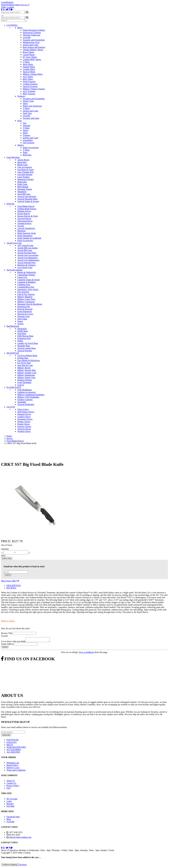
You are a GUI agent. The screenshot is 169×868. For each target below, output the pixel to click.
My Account (12, 800)
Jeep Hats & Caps (25, 365)
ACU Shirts (28, 77)
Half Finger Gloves (26, 412)
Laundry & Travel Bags (28, 343)
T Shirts (26, 62)
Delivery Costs (13, 768)
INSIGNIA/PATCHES (16, 748)
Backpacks (22, 329)
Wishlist (10, 5)
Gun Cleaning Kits (25, 172)
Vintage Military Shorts (33, 50)
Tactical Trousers (30, 86)
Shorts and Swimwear (32, 106)
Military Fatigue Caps (27, 373)
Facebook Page (13, 818)
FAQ (9, 789)
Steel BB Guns (24, 194)
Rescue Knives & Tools (28, 216)
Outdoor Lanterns (25, 400)
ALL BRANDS (13, 753)
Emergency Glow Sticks (28, 289)
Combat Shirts (29, 69)
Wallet (20, 341)
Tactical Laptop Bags (27, 348)
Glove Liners (23, 409)
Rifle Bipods (23, 187)
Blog (9, 820)
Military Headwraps (26, 375)
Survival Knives (24, 218)
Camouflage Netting (26, 275)
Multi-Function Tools (27, 233)
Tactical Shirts (29, 72)
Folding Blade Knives (27, 209)
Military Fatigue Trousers (34, 89)
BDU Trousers (29, 94)
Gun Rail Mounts (25, 174)
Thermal (26, 126)
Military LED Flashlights (28, 397)
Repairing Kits (24, 307)
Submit (8, 575)
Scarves (21, 385)
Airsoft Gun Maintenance (28, 260)
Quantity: (5, 549)
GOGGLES (12, 743)
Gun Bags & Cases (26, 170)
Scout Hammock (25, 311)
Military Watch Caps (26, 378)
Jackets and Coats (30, 45)
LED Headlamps (25, 390)
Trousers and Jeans (31, 118)
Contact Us (18, 5)
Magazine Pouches (25, 179)
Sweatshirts (28, 140)
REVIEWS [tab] (11, 588)
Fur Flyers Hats (24, 363)
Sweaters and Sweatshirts (34, 40)
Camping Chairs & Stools (29, 280)
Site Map (10, 807)
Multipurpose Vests (31, 42)
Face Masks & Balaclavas (29, 360)
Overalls (26, 116)
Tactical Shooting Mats (27, 199)
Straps (20, 321)
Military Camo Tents (26, 299)
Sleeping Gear (23, 316)
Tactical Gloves (24, 429)
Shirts (25, 133)
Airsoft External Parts (27, 253)
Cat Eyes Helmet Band (27, 356)
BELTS (10, 745)
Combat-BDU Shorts (32, 59)
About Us (11, 781)
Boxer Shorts (28, 52)
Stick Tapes (22, 319)
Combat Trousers (30, 84)
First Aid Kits (23, 292)
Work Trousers (29, 81)
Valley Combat (8, 7)
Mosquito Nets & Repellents (30, 304)
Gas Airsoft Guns (25, 267)
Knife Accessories (25, 241)
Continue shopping (10, 865)
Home (4, 5)
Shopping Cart (13, 764)
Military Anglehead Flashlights (31, 395)
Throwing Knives (25, 221)
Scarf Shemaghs (24, 382)
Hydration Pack (24, 338)
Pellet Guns (22, 184)
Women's (21, 96)
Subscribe (6, 736)
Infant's (21, 145)
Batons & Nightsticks (27, 272)
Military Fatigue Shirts (33, 74)
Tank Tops (27, 113)
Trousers (26, 135)
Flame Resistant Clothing (34, 30)
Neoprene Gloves (25, 419)
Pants (25, 152)
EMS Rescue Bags (25, 336)
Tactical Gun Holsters (27, 196)
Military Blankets (25, 297)
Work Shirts (28, 64)
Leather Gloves (24, 417)
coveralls (27, 37)
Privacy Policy (13, 786)
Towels (20, 324)
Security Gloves (24, 426)
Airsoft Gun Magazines (27, 258)
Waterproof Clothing (32, 33)
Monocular (22, 182)
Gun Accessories (25, 167)
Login (4, 2)
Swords (21, 226)
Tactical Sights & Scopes (28, 201)
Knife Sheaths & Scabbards (29, 238)
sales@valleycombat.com (20, 838)
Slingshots (22, 192)
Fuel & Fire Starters (26, 294)
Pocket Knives (24, 214)
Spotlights (22, 402)
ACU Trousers (29, 91)
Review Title (7, 633)
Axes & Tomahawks (26, 228)
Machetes (21, 231)
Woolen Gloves (24, 431)
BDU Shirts (28, 79)
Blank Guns (22, 165)
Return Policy (12, 766)
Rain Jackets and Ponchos (34, 47)
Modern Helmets (25, 380)
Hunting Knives (24, 211)
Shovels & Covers (25, 314)
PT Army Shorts (30, 57)
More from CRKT (10, 581)
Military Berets (24, 368)
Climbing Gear (24, 285)
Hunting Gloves (24, 414)
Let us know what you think (13, 642)
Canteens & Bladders (27, 282)
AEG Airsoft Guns (25, 245)
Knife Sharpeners (25, 236)
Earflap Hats (23, 358)
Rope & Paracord (25, 309)
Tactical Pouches (25, 351)
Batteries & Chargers (26, 265)
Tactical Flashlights (26, 404)
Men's (20, 28)
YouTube (10, 822)
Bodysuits (27, 155)
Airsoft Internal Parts (26, 263)
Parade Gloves (24, 424)
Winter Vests (28, 101)
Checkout (22, 865)
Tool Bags (22, 333)
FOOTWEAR (13, 741)
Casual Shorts (29, 55)
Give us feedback (86, 653)
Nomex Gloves (24, 422)
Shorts (26, 130)
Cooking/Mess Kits (26, 287)
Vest (25, 123)
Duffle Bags (23, 331)
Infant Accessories (31, 148)
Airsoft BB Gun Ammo (27, 248)
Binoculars (22, 162)
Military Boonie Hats (27, 370)
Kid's (20, 121)
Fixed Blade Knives (26, 206)
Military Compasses (26, 302)
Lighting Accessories (26, 392)
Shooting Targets (25, 189)
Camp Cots (22, 277)
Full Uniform (29, 143)
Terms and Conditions (16, 771)
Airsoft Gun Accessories (28, 255)
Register (10, 2)
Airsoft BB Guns (25, 250)
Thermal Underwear (31, 35)
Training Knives (24, 223)
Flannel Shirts (29, 67)
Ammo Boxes (23, 160)
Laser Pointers (24, 177)
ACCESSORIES (14, 750)
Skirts (25, 104)
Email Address (7, 645)
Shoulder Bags (24, 346)
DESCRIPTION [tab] (14, 585)
